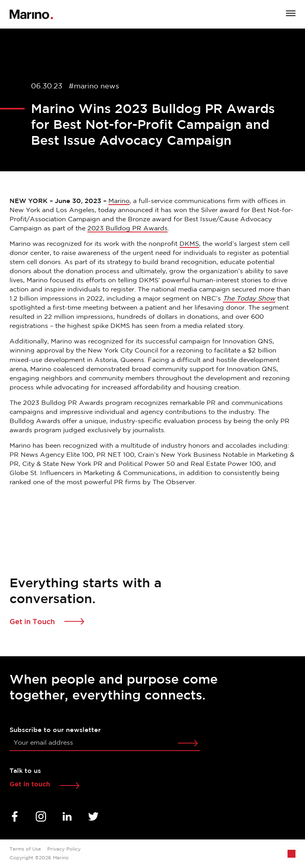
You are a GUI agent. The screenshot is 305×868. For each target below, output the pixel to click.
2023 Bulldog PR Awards (127, 229)
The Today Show (249, 299)
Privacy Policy (64, 849)
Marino (119, 201)
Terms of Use (25, 849)
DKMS (189, 244)
